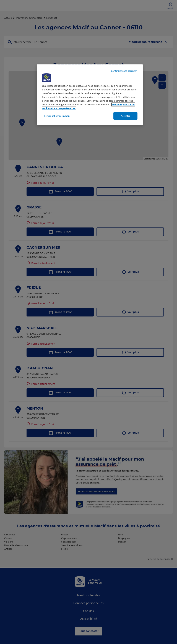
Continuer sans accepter (124, 71)
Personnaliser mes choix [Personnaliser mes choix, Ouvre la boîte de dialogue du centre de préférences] (57, 116)
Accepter (126, 116)
